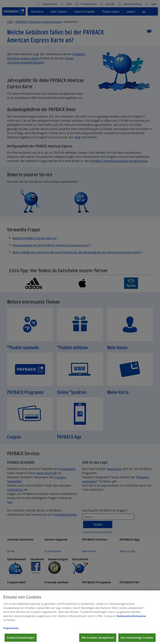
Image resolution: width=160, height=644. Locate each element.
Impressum (11, 632)
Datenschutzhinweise (131, 620)
